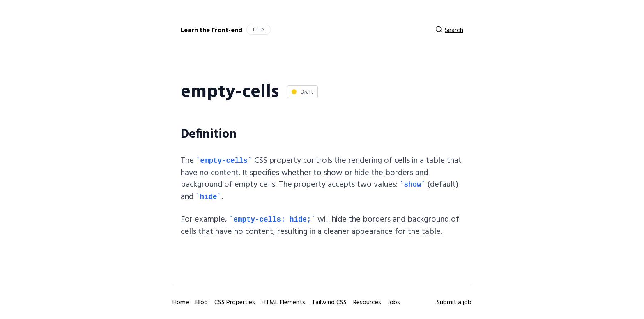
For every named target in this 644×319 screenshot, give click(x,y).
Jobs (394, 302)
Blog (202, 302)
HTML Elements (283, 302)
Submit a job (454, 302)
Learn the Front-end (212, 30)
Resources (367, 302)
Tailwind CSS (329, 302)
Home (181, 302)
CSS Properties (235, 302)
